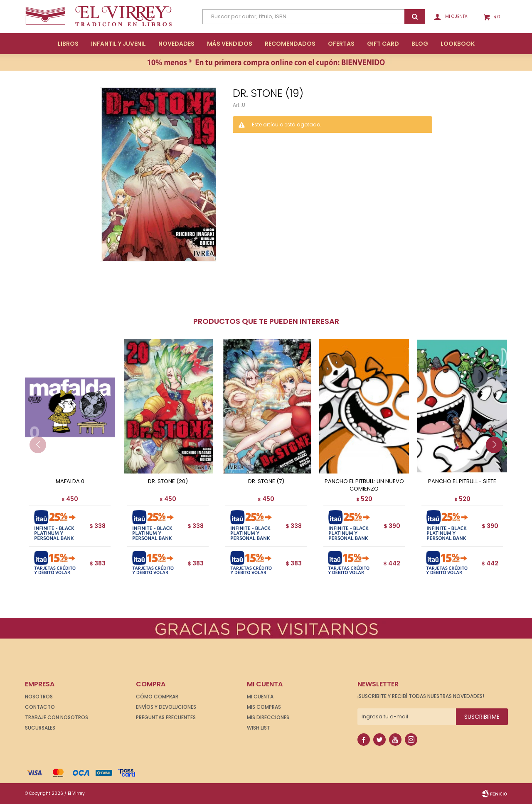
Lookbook (458, 44)
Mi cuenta (260, 697)
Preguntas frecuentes (166, 717)
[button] (497, 461)
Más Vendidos (230, 44)
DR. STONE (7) (266, 481)
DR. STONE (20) (168, 481)
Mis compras (264, 707)
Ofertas (341, 44)
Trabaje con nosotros (57, 717)
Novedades (176, 44)
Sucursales (40, 728)
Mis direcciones (268, 717)
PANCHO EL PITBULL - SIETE (462, 481)
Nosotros (39, 697)
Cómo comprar (157, 697)
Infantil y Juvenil (118, 44)
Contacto (40, 707)
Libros (68, 44)
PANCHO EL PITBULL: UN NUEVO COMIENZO (364, 485)
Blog (420, 44)
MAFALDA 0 (70, 481)
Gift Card (383, 44)
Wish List (259, 728)
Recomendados (290, 44)
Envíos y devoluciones (166, 707)
